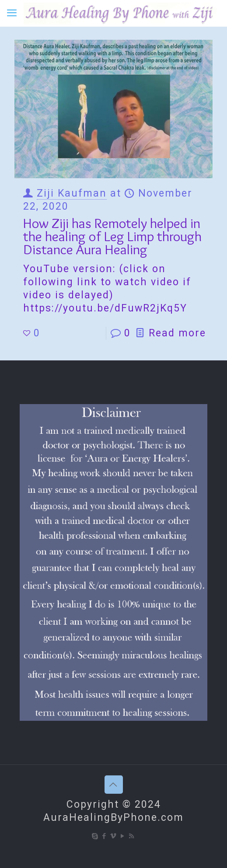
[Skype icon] (95, 836)
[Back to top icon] (114, 785)
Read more (177, 333)
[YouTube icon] (123, 836)
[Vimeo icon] (113, 836)
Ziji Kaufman (72, 193)
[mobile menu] (12, 13)
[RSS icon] (132, 836)
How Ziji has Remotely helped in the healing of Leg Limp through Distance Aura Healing (112, 236)
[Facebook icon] (104, 836)
